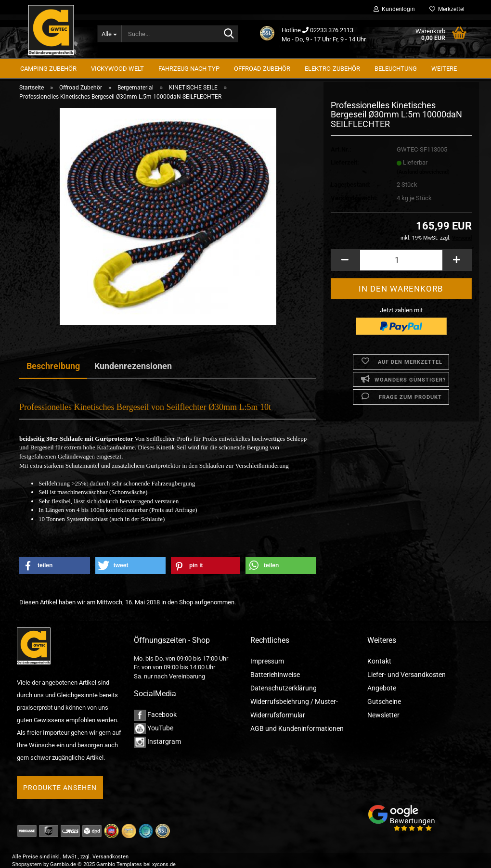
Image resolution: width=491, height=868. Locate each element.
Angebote (382, 688)
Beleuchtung (396, 69)
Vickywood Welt (117, 69)
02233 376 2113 (332, 30)
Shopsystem (27, 864)
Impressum (267, 661)
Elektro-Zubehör (332, 69)
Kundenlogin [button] (394, 9)
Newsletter (383, 715)
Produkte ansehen (60, 788)
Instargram (157, 741)
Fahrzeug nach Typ (189, 69)
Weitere (444, 69)
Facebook (155, 715)
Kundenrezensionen (133, 366)
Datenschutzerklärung (284, 688)
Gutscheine (384, 702)
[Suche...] (110, 34)
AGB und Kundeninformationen (297, 728)
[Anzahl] (401, 266)
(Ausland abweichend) (423, 178)
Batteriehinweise (275, 675)
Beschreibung (53, 366)
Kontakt (379, 661)
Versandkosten (110, 857)
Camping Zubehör (48, 69)
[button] (345, 266)
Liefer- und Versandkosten (407, 675)
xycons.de (164, 864)
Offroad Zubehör (262, 69)
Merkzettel (447, 9)
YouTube (154, 728)
